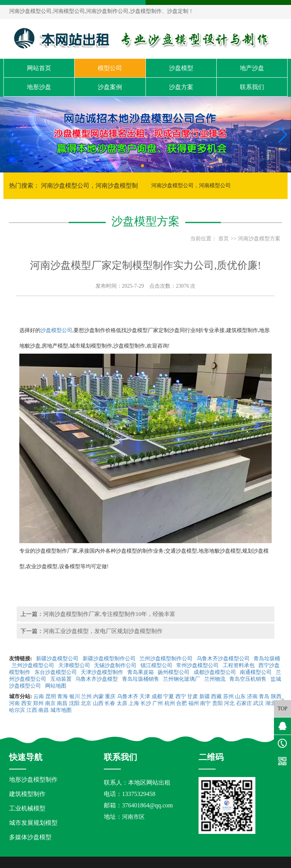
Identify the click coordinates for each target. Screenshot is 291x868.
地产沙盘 (252, 68)
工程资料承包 (239, 665)
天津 (145, 696)
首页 (224, 239)
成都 (157, 696)
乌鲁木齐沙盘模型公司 (224, 659)
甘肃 (192, 696)
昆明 (51, 696)
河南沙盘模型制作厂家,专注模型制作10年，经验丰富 (109, 614)
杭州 (170, 703)
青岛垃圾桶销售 (141, 679)
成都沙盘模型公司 (216, 672)
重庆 (110, 696)
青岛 (264, 696)
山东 (240, 696)
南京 (50, 703)
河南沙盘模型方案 (259, 239)
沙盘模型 (181, 68)
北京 (86, 703)
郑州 (38, 703)
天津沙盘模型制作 (103, 672)
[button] (142, 166)
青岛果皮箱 (141, 672)
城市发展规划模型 (33, 823)
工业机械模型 (27, 808)
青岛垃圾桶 (267, 659)
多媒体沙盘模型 (30, 837)
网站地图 (56, 686)
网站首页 (39, 68)
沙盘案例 (110, 87)
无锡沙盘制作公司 (116, 665)
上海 (134, 703)
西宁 (181, 696)
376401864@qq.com (147, 805)
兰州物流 (216, 679)
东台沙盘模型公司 (56, 672)
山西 (98, 703)
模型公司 (110, 68)
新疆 (205, 696)
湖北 (271, 703)
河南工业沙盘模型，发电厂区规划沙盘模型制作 (103, 631)
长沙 (146, 703)
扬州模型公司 (174, 672)
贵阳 (217, 703)
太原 (122, 703)
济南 (252, 696)
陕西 (276, 696)
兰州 (86, 696)
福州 (194, 703)
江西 (32, 710)
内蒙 (99, 696)
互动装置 (62, 679)
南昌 (62, 703)
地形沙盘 (39, 87)
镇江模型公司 (157, 665)
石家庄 (244, 703)
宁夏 (169, 696)
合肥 (181, 703)
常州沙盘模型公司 (198, 665)
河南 (14, 703)
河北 (229, 703)
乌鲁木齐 (128, 696)
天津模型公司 (75, 665)
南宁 (205, 703)
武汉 (258, 703)
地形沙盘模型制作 (33, 779)
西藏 (216, 696)
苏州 (228, 696)
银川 (75, 696)
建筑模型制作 (27, 794)
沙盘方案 (181, 87)
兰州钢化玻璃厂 (182, 679)
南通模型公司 (257, 672)
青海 (63, 696)
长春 (110, 703)
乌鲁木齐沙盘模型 (97, 679)
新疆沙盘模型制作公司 (110, 659)
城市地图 (61, 710)
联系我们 (252, 87)
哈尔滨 (17, 710)
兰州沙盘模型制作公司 (167, 659)
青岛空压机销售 (249, 679)
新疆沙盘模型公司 (58, 659)
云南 (39, 696)
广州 (158, 703)
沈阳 (74, 703)
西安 (27, 703)
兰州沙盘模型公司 (34, 665)
